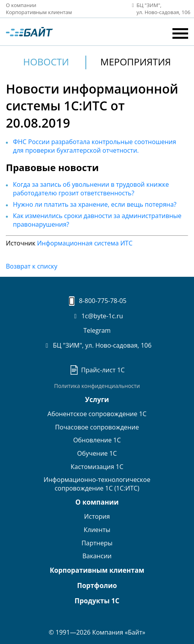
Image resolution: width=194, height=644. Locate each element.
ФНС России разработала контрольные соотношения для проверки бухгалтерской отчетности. (94, 146)
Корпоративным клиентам (39, 12)
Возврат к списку (32, 266)
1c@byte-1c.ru (97, 316)
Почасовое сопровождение (97, 427)
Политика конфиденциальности (97, 386)
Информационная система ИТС (85, 243)
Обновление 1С (97, 440)
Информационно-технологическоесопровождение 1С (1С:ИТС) (97, 484)
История (97, 516)
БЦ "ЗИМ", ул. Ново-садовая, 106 (97, 345)
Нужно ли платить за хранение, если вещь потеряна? (95, 204)
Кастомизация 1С (97, 467)
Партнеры (97, 543)
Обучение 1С (97, 453)
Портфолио (97, 585)
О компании (21, 5)
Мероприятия (136, 62)
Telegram (97, 330)
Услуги (97, 400)
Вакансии (97, 556)
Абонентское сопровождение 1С (97, 414)
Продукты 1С (97, 601)
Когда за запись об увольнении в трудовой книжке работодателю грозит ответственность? (91, 189)
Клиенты (97, 530)
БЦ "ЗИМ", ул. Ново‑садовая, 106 (159, 9)
